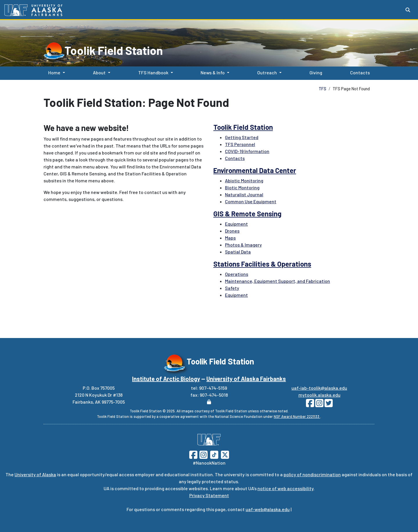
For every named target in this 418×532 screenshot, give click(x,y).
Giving (315, 72)
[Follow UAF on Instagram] (203, 454)
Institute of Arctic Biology (166, 379)
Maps (230, 238)
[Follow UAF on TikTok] (214, 454)
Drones (232, 231)
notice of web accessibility (285, 488)
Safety (232, 288)
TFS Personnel (240, 144)
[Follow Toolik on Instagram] (319, 405)
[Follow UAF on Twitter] (225, 454)
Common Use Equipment (251, 201)
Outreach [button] (267, 72)
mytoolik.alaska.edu (319, 395)
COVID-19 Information (247, 151)
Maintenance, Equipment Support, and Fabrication (278, 281)
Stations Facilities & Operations (262, 264)
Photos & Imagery (243, 245)
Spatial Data (238, 252)
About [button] (99, 72)
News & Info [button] (213, 72)
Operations (237, 274)
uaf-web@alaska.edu (268, 509)
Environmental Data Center (255, 170)
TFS (322, 89)
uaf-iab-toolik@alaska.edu (319, 388)
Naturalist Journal (244, 194)
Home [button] (54, 72)
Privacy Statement (209, 495)
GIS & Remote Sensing (247, 214)
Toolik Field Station (114, 50)
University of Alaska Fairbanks (246, 379)
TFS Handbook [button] (153, 72)
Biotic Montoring (242, 187)
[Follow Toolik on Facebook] (310, 405)
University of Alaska (35, 474)
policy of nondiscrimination (312, 474)
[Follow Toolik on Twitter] (328, 405)
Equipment (236, 224)
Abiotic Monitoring (244, 180)
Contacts (359, 72)
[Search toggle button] (408, 10)
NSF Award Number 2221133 (297, 416)
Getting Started (242, 137)
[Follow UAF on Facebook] (193, 454)
